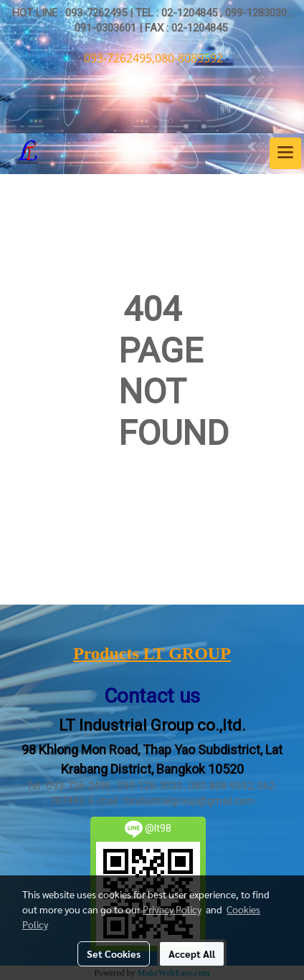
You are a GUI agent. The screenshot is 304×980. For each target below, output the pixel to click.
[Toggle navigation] (285, 153)
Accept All (192, 953)
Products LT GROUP (152, 653)
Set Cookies (114, 953)
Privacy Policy (172, 909)
